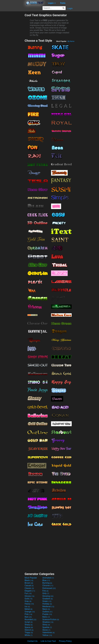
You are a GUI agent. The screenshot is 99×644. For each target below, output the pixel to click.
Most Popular (31, 578)
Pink (28, 614)
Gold (29, 599)
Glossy (30, 596)
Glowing (48, 596)
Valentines (49, 632)
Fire (45, 591)
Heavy (29, 604)
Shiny (46, 625)
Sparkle (47, 627)
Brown (29, 583)
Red (28, 617)
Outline (47, 612)
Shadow (48, 622)
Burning (47, 583)
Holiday (47, 604)
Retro (46, 617)
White (29, 635)
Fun (28, 593)
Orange (30, 612)
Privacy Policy (65, 641)
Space (29, 627)
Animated (48, 578)
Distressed (49, 588)
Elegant (30, 591)
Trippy (29, 632)
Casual (29, 585)
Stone (46, 630)
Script (29, 622)
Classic (29, 588)
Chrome (48, 585)
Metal (29, 609)
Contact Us (32, 641)
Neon (46, 609)
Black (29, 580)
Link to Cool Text (48, 641)
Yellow (47, 635)
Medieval (48, 606)
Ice (27, 606)
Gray (28, 601)
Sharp (29, 625)
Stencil (29, 630)
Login (70, 8)
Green (47, 601)
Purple (47, 614)
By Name (71, 41)
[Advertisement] (12, 52)
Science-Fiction (51, 619)
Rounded (30, 619)
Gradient (48, 599)
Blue (46, 580)
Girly (46, 593)
